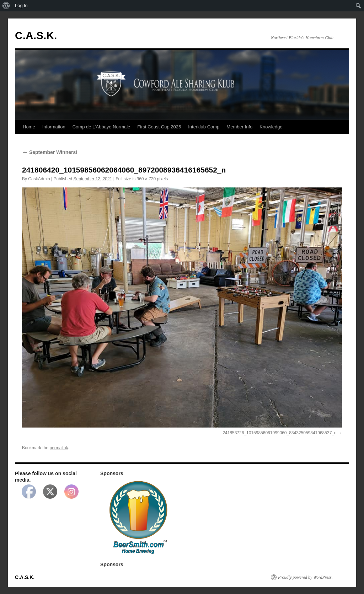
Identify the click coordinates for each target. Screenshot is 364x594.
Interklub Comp (204, 127)
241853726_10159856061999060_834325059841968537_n (279, 433)
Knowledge (271, 127)
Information (54, 127)
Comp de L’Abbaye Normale (101, 127)
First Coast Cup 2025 (159, 127)
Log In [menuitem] (21, 6)
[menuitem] (6, 6)
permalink (59, 448)
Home (29, 127)
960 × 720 (146, 179)
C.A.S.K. (36, 35)
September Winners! (50, 152)
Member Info (239, 127)
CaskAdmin (39, 179)
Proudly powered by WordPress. (305, 577)
